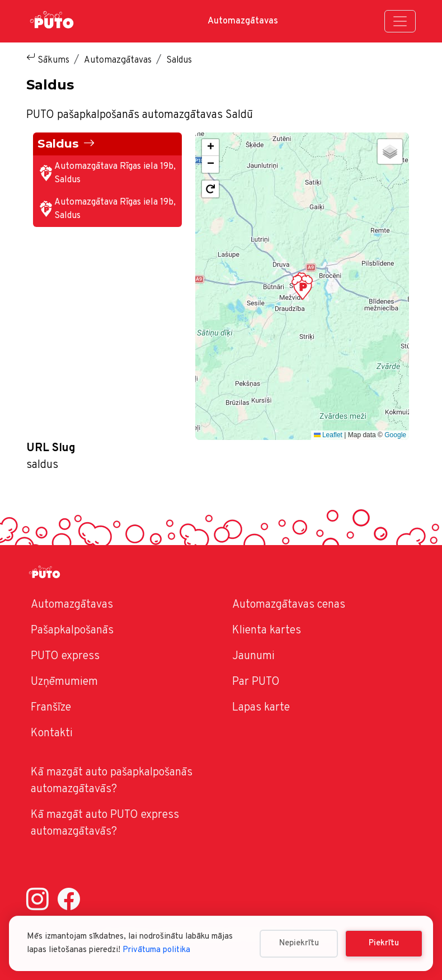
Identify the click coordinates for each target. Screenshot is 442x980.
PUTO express (65, 656)
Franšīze (51, 708)
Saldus (58, 143)
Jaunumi (253, 656)
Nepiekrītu (299, 943)
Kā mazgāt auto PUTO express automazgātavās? (105, 823)
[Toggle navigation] (400, 21)
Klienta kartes (267, 631)
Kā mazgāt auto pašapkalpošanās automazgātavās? (112, 781)
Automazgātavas (243, 21)
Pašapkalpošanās (72, 631)
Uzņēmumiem (64, 682)
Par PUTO (256, 682)
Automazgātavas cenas (289, 605)
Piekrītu (384, 943)
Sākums (53, 60)
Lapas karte (261, 708)
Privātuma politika (156, 950)
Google (395, 435)
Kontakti (52, 733)
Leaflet (328, 435)
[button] (302, 286)
